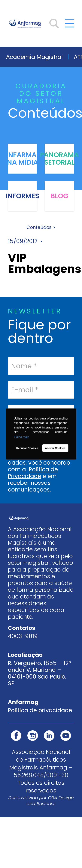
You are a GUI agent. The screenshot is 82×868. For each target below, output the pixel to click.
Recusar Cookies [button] (27, 448)
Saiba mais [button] (22, 437)
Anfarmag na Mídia (23, 159)
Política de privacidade (40, 710)
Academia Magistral (34, 57)
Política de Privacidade (33, 473)
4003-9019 (23, 636)
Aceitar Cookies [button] (55, 448)
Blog (59, 196)
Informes (23, 196)
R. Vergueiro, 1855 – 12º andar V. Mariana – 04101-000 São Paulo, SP (39, 673)
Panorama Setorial (59, 159)
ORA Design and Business (50, 801)
